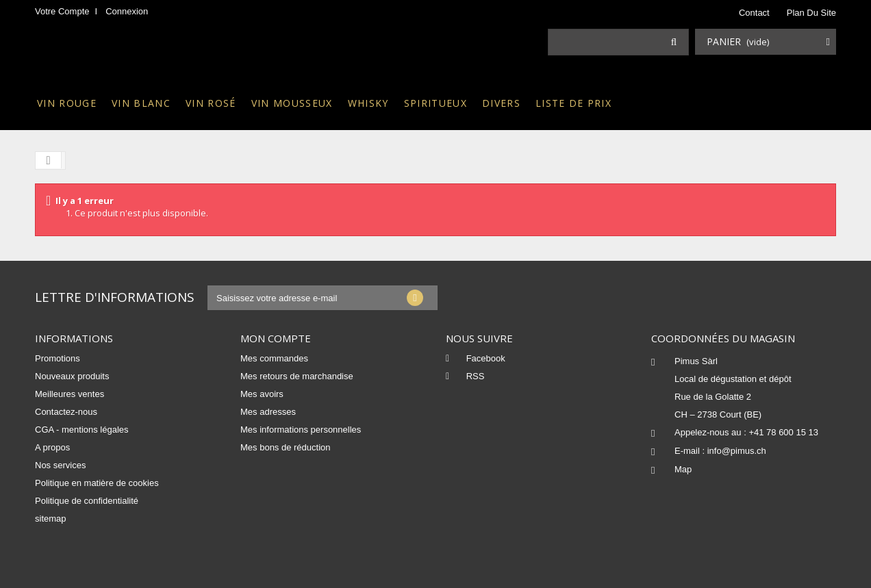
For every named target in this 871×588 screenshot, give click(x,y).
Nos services (60, 465)
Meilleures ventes (70, 394)
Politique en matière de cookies (97, 483)
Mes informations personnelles (301, 430)
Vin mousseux (292, 103)
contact (754, 13)
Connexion (127, 11)
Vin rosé (211, 103)
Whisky (368, 103)
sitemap (51, 519)
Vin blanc (141, 103)
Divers (501, 103)
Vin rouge (67, 103)
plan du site (811, 13)
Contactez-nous (66, 412)
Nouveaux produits (72, 376)
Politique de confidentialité (87, 501)
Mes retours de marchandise (297, 376)
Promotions (58, 358)
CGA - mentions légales (82, 430)
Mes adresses (268, 412)
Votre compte (62, 11)
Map (683, 469)
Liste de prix (573, 103)
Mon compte (276, 338)
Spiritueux (435, 103)
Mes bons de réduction (286, 447)
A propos (52, 447)
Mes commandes (274, 358)
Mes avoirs (262, 394)
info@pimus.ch (737, 451)
